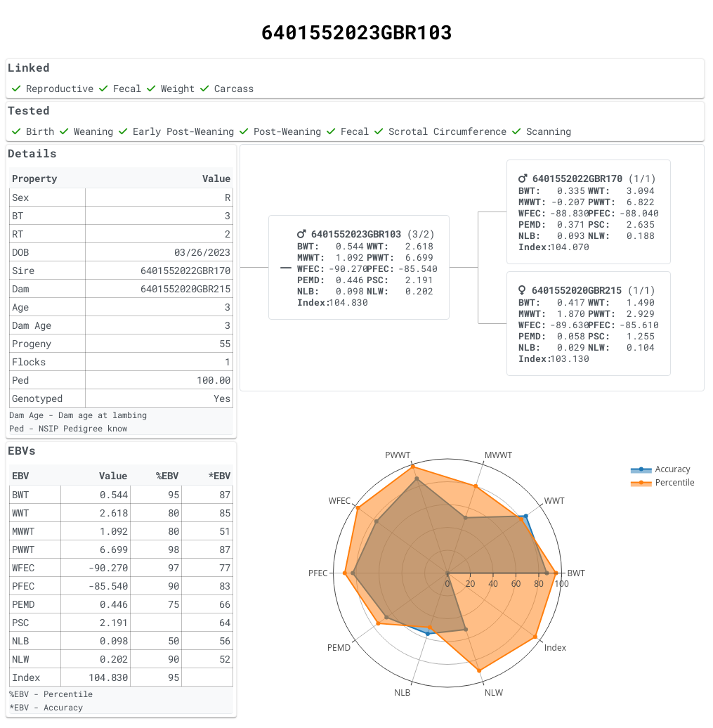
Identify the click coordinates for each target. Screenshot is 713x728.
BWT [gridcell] (20, 494)
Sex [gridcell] (20, 197)
